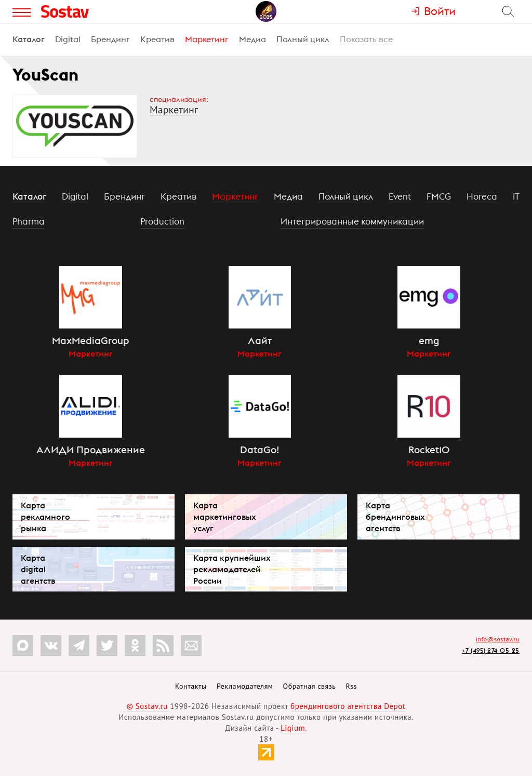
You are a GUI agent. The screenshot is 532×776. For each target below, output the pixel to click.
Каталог (29, 39)
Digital (68, 39)
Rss (351, 686)
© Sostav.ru (147, 706)
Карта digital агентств (38, 569)
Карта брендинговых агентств (395, 517)
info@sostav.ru (498, 639)
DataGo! (260, 450)
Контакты (191, 686)
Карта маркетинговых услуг (225, 517)
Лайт (260, 340)
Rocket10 (429, 450)
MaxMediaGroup (91, 340)
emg (429, 340)
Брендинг (110, 39)
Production (162, 221)
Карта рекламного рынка (45, 517)
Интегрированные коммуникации (352, 221)
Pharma (29, 221)
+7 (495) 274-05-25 (491, 650)
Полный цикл (303, 39)
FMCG (439, 196)
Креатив (157, 39)
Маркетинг (207, 39)
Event (400, 196)
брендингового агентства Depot (348, 706)
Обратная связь (310, 686)
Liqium (293, 728)
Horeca (482, 196)
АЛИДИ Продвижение (91, 450)
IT (516, 196)
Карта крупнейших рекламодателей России (232, 569)
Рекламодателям (245, 686)
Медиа (252, 39)
